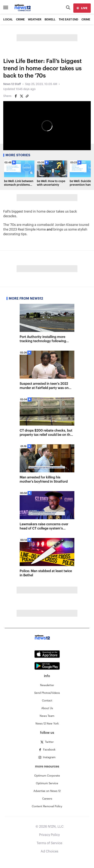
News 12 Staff (12, 84)
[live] (82, 8)
